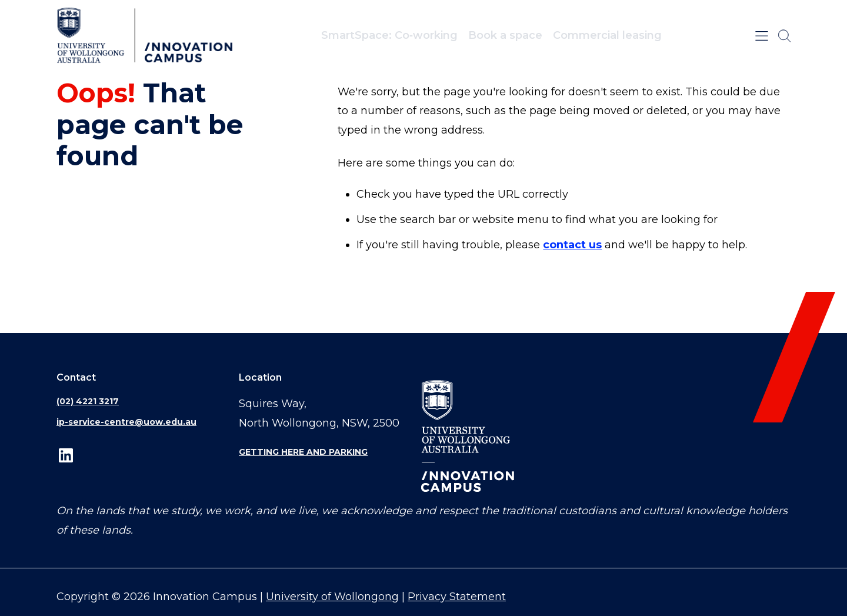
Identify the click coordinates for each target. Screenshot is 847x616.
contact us (572, 245)
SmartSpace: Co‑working (389, 35)
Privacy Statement (457, 597)
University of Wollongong (332, 597)
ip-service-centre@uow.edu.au (126, 422)
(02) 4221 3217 (88, 401)
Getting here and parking (303, 452)
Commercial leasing (607, 35)
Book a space (505, 35)
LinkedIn (66, 455)
